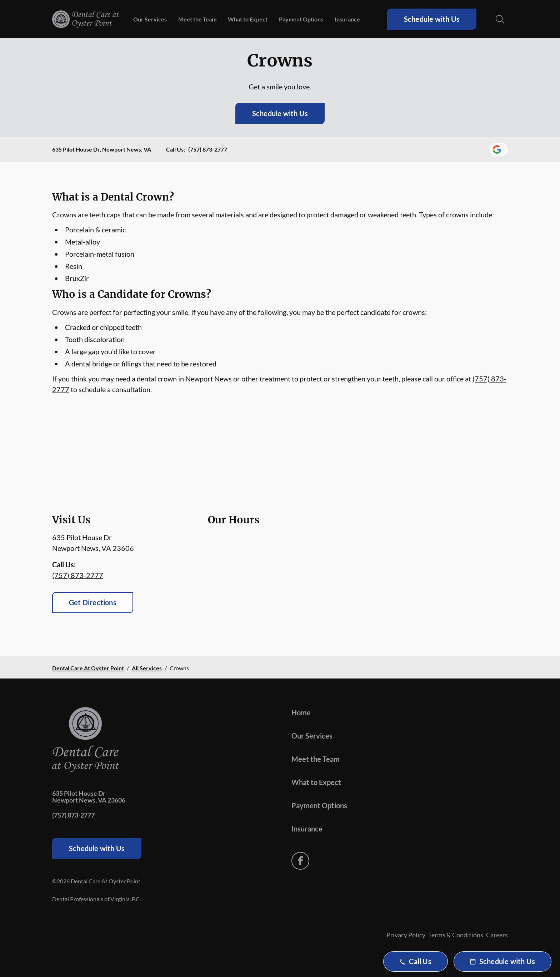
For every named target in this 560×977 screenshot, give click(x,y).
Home (301, 712)
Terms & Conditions (456, 935)
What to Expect (248, 19)
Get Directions (93, 602)
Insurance (347, 19)
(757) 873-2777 (208, 149)
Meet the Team (197, 19)
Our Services (150, 19)
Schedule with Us (432, 19)
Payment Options (301, 19)
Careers (497, 935)
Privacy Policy (406, 935)
